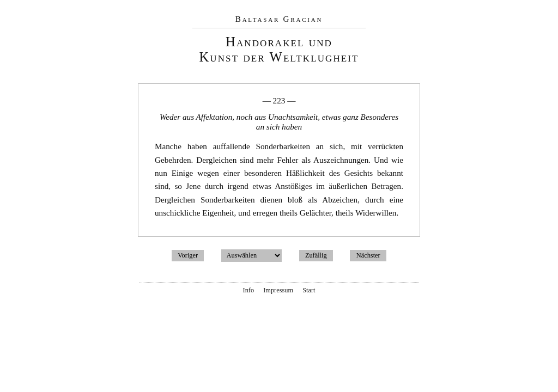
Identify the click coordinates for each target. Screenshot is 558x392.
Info (249, 290)
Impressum (278, 290)
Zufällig (316, 255)
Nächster (368, 255)
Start (309, 290)
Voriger (188, 255)
